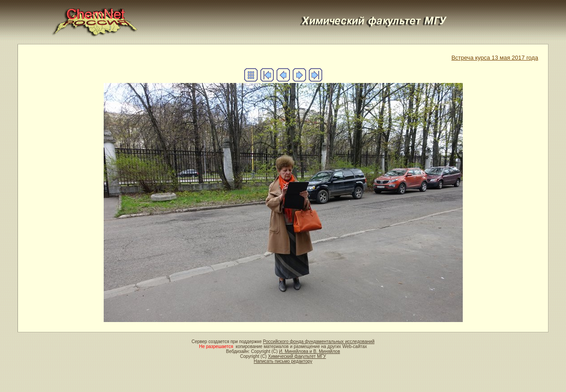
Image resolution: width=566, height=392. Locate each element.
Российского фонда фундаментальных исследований (319, 342)
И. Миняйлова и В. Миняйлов (309, 351)
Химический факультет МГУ (297, 356)
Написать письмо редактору (283, 361)
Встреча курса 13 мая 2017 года (495, 58)
